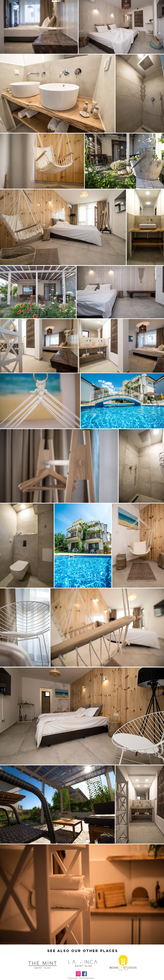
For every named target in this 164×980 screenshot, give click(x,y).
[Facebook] (84, 974)
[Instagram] (78, 974)
